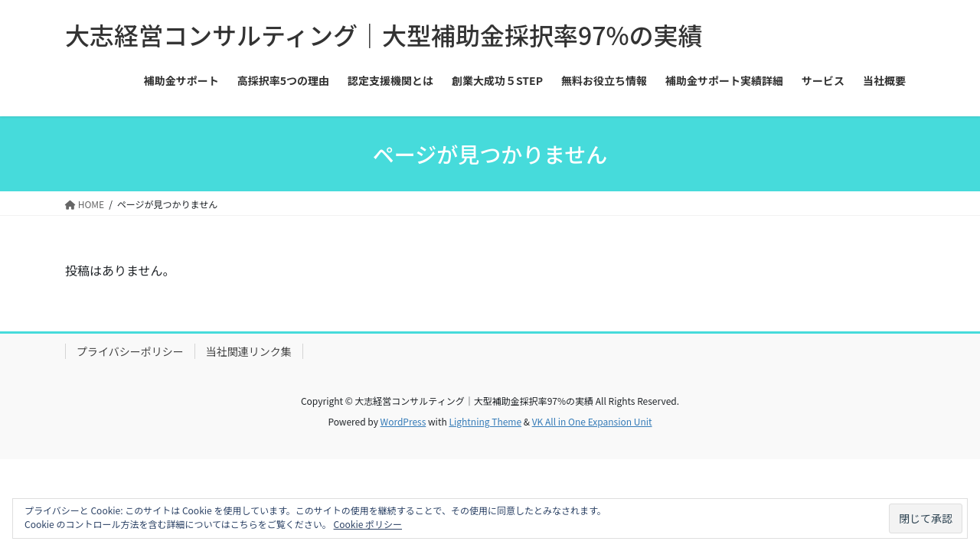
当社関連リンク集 (249, 351)
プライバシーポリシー (130, 351)
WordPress (403, 421)
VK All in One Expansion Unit (592, 421)
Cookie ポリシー (368, 524)
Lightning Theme (485, 421)
